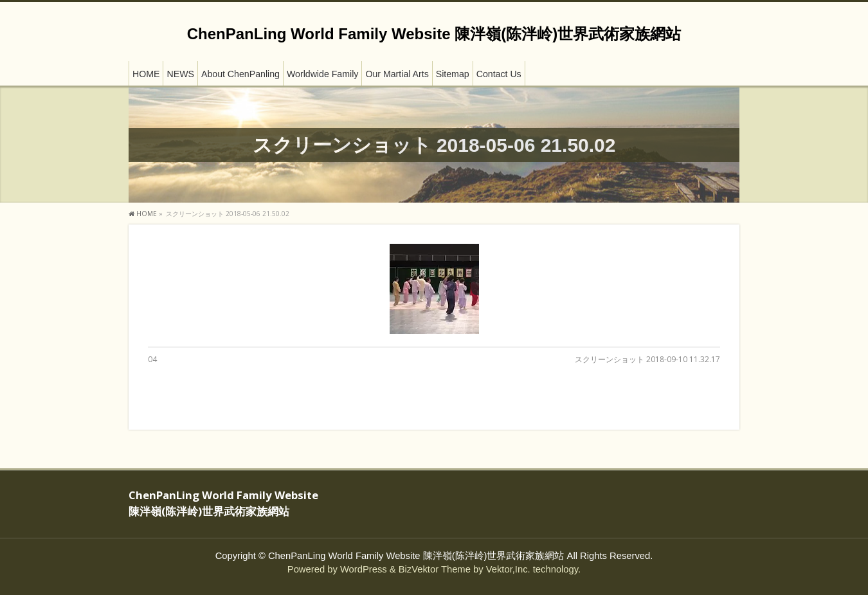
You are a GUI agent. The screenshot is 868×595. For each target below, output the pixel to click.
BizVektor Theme (435, 569)
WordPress (364, 569)
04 (152, 359)
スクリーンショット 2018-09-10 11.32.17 (647, 359)
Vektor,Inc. (508, 569)
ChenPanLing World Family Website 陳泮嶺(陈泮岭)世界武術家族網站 (434, 34)
